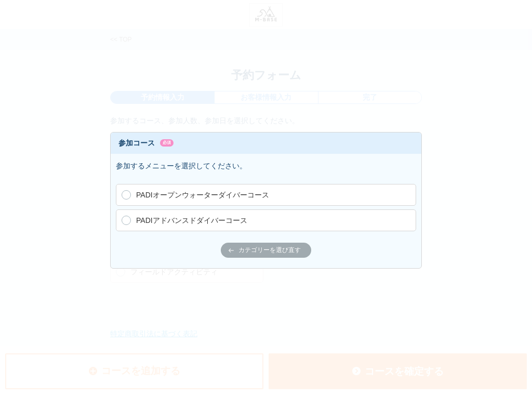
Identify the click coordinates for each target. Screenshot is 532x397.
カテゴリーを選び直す (265, 250)
